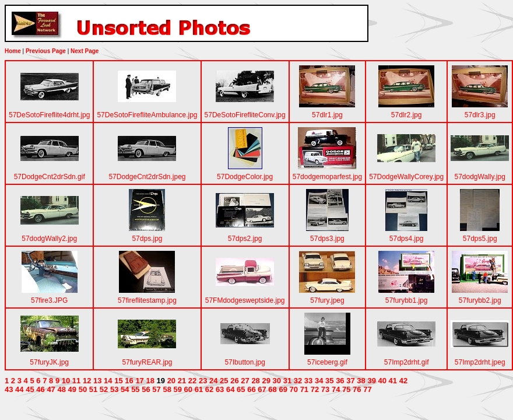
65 (241, 389)
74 (336, 389)
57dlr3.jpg (480, 115)
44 (19, 389)
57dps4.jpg (407, 239)
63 (220, 389)
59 (178, 389)
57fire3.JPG (49, 300)
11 (76, 381)
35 (329, 381)
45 (30, 389)
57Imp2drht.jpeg (480, 362)
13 (97, 381)
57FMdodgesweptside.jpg (245, 300)
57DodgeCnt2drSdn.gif (50, 177)
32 (298, 381)
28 (255, 381)
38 (361, 381)
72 (315, 389)
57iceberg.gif (327, 362)
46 (40, 389)
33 (308, 381)
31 (287, 381)
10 (66, 381)
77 (367, 389)
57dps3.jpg (327, 239)
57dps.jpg (147, 239)
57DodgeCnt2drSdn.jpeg (147, 177)
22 (192, 381)
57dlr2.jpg (407, 115)
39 (371, 381)
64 (230, 389)
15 (118, 381)
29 (266, 381)
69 (283, 389)
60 (188, 389)
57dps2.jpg (245, 239)
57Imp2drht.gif (407, 362)
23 (203, 381)
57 (156, 389)
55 (135, 389)
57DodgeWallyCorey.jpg (406, 177)
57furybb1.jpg (407, 300)
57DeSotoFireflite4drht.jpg (49, 115)
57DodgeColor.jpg (245, 177)
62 (209, 389)
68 (272, 389)
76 (357, 389)
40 (382, 381)
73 (325, 389)
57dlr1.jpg (327, 115)
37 (350, 381)
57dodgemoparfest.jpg (327, 177)
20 (171, 381)
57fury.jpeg (327, 300)
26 (234, 381)
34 (319, 381)
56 (146, 389)
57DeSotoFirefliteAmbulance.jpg (147, 115)
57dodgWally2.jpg (49, 239)
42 (403, 381)
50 (83, 389)
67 (262, 389)
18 (150, 381)
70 (294, 389)
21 (182, 381)
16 (129, 381)
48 (61, 389)
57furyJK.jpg (49, 362)
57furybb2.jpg (480, 300)
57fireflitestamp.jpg (147, 300)
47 (51, 389)
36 (340, 381)
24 (213, 381)
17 (139, 381)
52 (104, 389)
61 (199, 389)
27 (245, 381)
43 (9, 389)
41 (393, 381)
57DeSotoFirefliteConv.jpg (245, 115)
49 (72, 389)
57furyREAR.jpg (147, 362)
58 (167, 389)
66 (251, 389)
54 (125, 389)
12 (87, 381)
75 (346, 389)
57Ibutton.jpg (245, 362)
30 (277, 381)
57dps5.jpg (480, 239)
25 (224, 381)
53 (114, 389)
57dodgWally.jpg (480, 177)
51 (93, 389)
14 (108, 381)
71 (304, 389)
